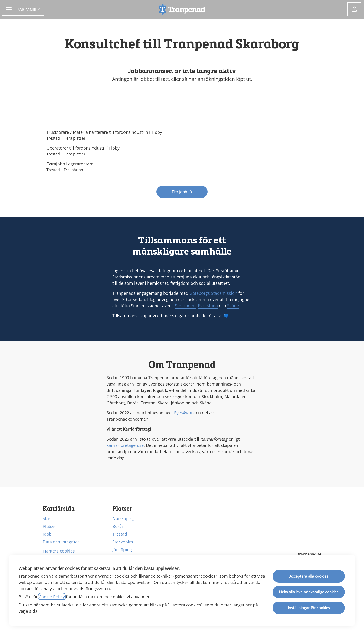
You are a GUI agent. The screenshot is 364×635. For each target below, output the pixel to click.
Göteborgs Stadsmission (213, 293)
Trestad (120, 534)
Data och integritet (61, 542)
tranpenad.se (310, 554)
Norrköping (123, 518)
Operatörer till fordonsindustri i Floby (182, 148)
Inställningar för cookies (309, 608)
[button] (354, 9)
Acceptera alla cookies (309, 576)
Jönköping (122, 550)
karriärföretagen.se (125, 445)
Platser (49, 526)
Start (47, 518)
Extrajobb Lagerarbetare (182, 164)
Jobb (47, 534)
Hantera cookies (59, 551)
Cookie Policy (52, 597)
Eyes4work (184, 413)
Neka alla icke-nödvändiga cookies (309, 592)
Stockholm (185, 306)
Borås (118, 526)
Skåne (233, 306)
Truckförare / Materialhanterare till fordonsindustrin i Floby (182, 132)
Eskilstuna (208, 306)
